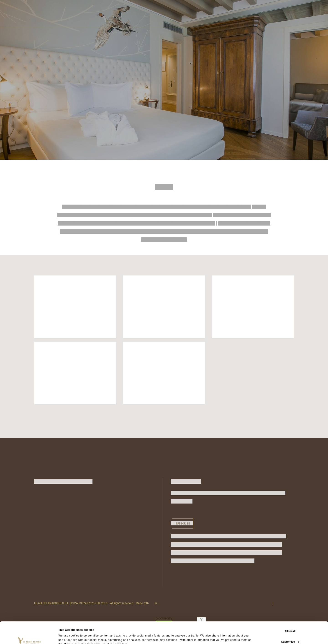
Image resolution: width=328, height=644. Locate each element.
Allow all (290, 613)
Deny (290, 634)
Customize (290, 623)
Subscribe (183, 524)
